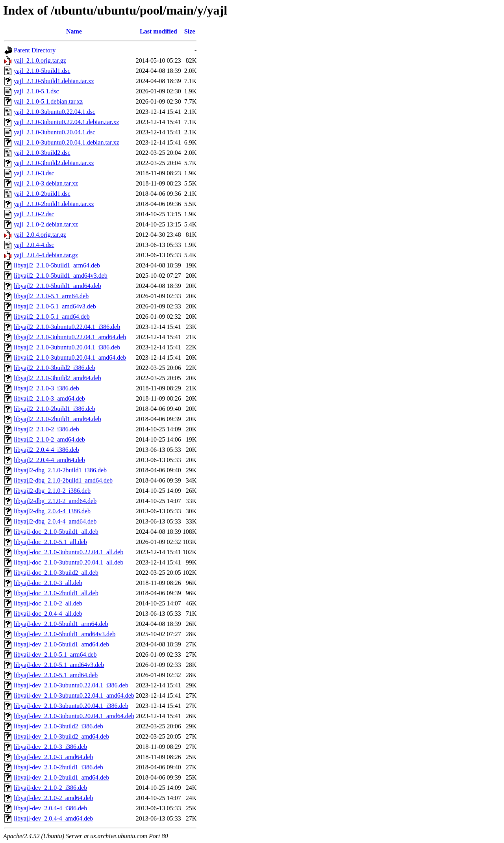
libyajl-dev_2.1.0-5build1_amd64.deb (61, 644)
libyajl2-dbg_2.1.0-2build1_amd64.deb (63, 480)
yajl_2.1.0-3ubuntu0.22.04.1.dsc (55, 112)
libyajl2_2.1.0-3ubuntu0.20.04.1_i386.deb (67, 347)
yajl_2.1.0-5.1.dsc (36, 91)
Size (190, 31)
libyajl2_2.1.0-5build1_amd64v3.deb (61, 276)
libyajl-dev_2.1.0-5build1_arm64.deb (61, 624)
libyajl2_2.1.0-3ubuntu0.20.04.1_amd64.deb (70, 357)
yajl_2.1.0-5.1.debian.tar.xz (48, 101)
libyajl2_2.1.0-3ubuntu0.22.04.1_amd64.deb (70, 337)
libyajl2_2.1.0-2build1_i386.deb (55, 409)
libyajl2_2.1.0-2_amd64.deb (49, 439)
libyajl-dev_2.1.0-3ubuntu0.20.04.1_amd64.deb (74, 716)
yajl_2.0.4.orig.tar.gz (40, 235)
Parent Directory (35, 50)
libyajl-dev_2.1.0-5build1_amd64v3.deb (65, 634)
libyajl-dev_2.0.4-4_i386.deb (50, 808)
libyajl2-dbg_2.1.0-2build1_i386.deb (60, 470)
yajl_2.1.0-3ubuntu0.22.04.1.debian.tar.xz (67, 122)
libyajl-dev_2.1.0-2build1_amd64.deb (61, 777)
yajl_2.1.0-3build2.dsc (42, 153)
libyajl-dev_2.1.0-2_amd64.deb (53, 798)
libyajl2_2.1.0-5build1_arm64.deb (57, 265)
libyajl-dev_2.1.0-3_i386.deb (50, 747)
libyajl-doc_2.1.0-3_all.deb (48, 583)
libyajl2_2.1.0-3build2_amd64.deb (57, 378)
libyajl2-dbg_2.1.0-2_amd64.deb (55, 501)
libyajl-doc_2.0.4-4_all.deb (48, 614)
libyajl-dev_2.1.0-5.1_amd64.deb (56, 675)
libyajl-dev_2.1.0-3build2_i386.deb (58, 726)
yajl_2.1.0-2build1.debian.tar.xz (54, 204)
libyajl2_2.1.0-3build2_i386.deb (55, 368)
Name (74, 31)
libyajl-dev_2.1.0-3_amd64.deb (53, 757)
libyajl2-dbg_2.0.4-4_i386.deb (52, 511)
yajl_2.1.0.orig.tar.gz (40, 60)
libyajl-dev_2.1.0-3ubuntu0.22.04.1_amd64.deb (74, 695)
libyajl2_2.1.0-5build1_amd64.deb (57, 286)
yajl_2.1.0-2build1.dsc (42, 194)
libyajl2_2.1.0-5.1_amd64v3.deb (55, 306)
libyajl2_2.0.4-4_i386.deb (46, 450)
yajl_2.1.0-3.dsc (34, 173)
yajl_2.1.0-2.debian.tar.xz (46, 224)
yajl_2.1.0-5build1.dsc (42, 71)
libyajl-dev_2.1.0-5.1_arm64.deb (55, 655)
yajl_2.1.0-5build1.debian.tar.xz (54, 81)
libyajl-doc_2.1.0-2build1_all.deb (56, 593)
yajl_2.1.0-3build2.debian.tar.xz (54, 163)
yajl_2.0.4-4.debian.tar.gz (46, 255)
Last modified (158, 31)
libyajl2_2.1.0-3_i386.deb (46, 388)
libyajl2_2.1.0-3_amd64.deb (49, 398)
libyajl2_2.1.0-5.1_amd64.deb (52, 317)
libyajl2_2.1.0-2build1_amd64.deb (57, 419)
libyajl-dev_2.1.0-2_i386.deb (50, 788)
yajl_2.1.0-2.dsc (34, 214)
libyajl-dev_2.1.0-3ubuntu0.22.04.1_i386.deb (71, 685)
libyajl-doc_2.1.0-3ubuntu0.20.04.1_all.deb (69, 562)
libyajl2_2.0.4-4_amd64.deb (49, 460)
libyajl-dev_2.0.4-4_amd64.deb (53, 818)
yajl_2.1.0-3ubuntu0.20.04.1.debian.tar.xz (67, 142)
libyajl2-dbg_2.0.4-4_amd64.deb (55, 521)
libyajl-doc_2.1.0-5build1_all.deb (56, 532)
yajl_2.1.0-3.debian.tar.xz (46, 183)
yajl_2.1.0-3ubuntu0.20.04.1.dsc (55, 132)
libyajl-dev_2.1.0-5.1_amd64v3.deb (59, 665)
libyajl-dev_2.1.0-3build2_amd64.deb (61, 736)
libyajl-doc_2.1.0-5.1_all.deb (50, 542)
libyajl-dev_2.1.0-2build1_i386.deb (58, 767)
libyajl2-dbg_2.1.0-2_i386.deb (52, 491)
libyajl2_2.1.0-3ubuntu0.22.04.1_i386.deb (67, 327)
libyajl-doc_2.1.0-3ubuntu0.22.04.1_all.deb (69, 552)
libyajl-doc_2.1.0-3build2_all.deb (56, 573)
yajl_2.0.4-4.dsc (34, 245)
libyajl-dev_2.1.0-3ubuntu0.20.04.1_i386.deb (71, 706)
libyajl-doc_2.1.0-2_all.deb (48, 603)
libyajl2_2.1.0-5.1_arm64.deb (51, 296)
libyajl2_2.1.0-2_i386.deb (46, 429)
